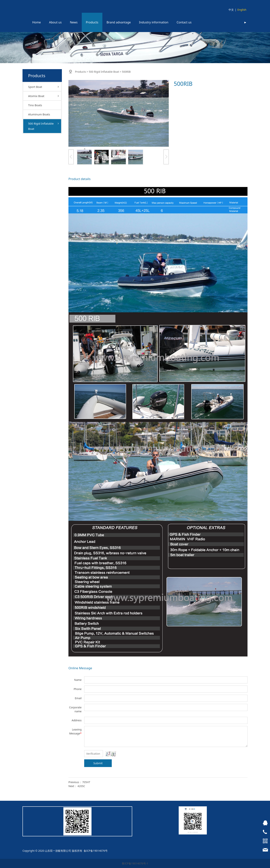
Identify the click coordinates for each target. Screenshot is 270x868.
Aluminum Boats (39, 114)
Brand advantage (119, 22)
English (242, 10)
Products (92, 22)
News (74, 22)
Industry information (154, 22)
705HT (86, 782)
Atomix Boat (36, 96)
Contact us (184, 22)
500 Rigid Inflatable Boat (41, 126)
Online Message (80, 668)
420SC (81, 786)
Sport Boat (35, 87)
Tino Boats (35, 105)
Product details (79, 179)
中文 (231, 10)
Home (37, 22)
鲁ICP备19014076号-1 (135, 863)
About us (55, 22)
